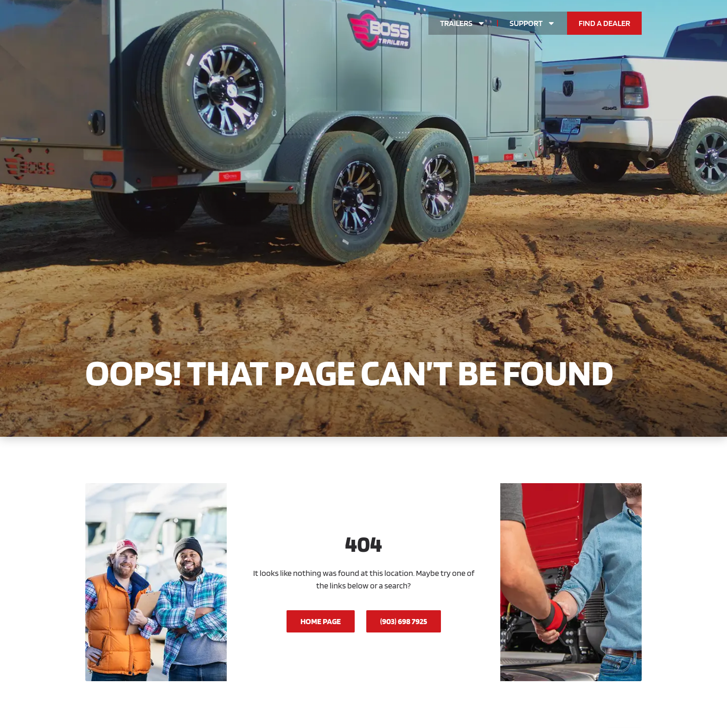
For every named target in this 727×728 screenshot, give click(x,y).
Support (532, 23)
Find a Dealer (604, 23)
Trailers (463, 23)
